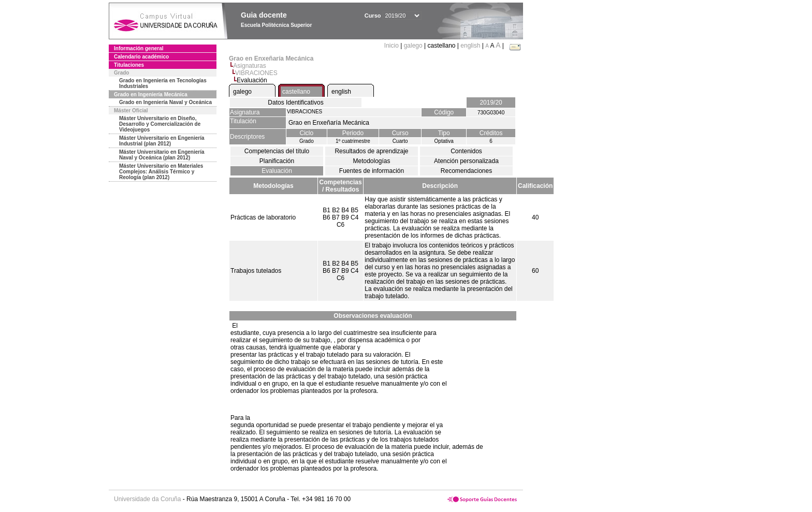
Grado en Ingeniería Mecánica (151, 94)
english (470, 46)
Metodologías (371, 161)
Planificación (277, 161)
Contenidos (466, 151)
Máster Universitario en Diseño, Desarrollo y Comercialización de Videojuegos (160, 124)
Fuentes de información (372, 171)
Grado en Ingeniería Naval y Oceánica (165, 102)
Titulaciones (129, 65)
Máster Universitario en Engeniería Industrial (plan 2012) (162, 141)
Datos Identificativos (295, 103)
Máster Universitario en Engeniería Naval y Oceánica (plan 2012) (162, 155)
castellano (296, 92)
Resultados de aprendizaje (371, 151)
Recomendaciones (466, 171)
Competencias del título (277, 151)
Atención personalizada (466, 161)
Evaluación (277, 171)
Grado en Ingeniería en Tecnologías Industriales (163, 83)
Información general (139, 48)
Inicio (392, 46)
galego (413, 46)
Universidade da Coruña (147, 499)
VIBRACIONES (256, 73)
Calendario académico (141, 57)
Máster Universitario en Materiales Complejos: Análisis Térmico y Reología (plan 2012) (161, 172)
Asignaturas (249, 66)
